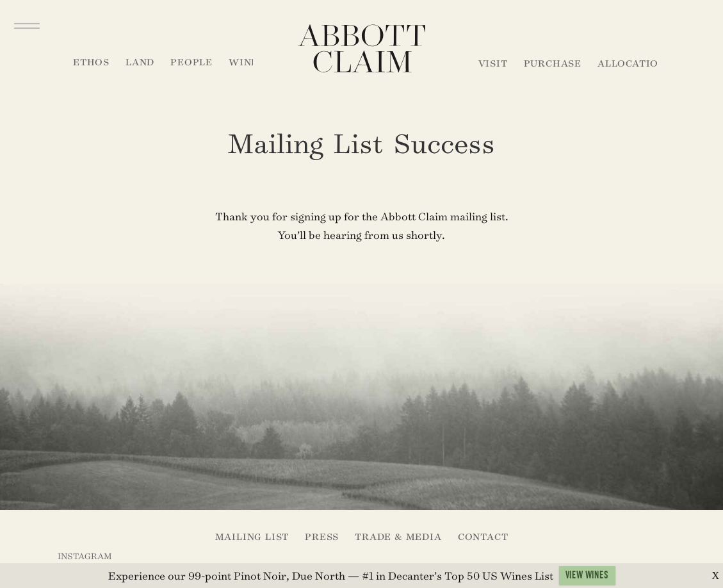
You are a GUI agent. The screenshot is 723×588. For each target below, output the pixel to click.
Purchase (553, 63)
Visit (493, 63)
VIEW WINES (587, 578)
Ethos (91, 62)
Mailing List (252, 536)
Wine (243, 62)
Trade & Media (398, 536)
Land (140, 62)
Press (322, 536)
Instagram (85, 556)
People (191, 62)
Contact (483, 536)
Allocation (632, 63)
